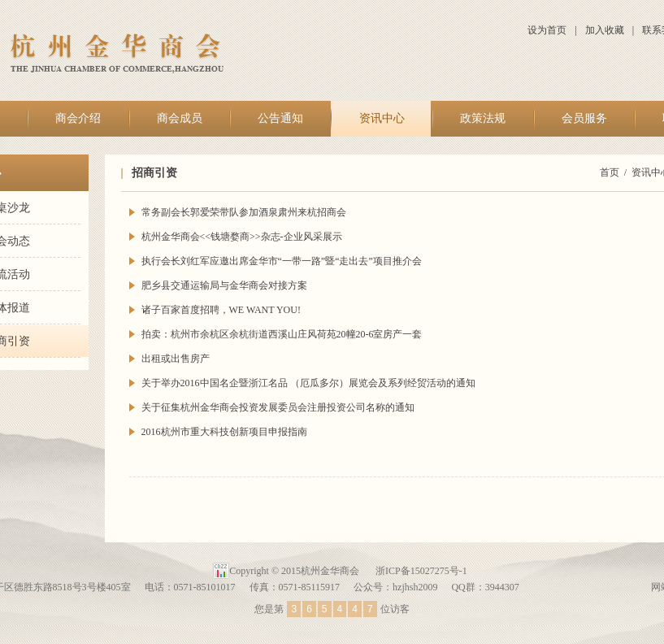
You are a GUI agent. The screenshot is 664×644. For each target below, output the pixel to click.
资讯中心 (382, 118)
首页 (610, 172)
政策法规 (483, 118)
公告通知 (280, 118)
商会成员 (180, 118)
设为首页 (547, 30)
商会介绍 (78, 118)
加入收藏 (605, 30)
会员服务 (584, 118)
